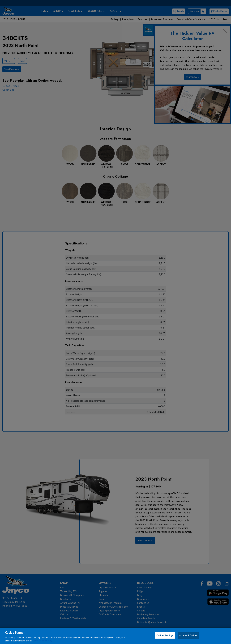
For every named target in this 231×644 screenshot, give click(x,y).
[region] (116, 636)
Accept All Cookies (188, 635)
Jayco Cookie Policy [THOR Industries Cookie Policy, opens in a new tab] (43, 641)
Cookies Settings (165, 635)
